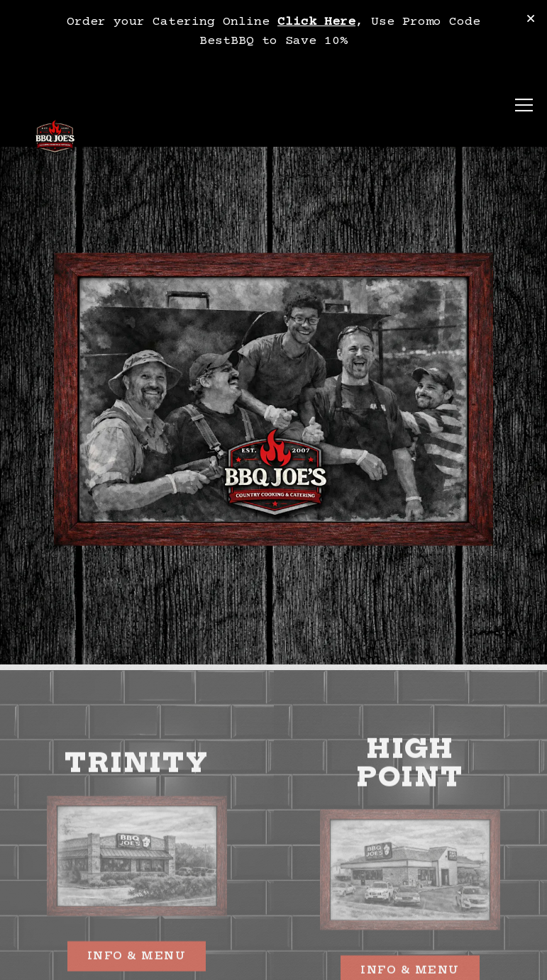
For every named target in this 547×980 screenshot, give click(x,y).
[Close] (531, 20)
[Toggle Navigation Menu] (524, 106)
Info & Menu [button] (410, 962)
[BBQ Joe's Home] (55, 138)
